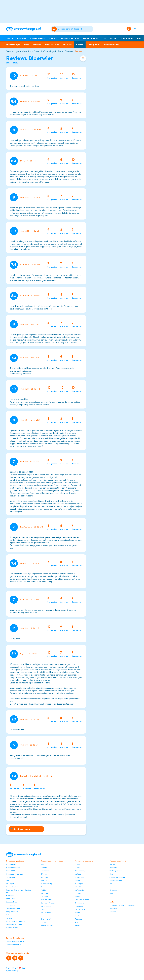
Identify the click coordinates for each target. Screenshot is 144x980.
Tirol (46, 51)
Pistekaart (68, 44)
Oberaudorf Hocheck (14, 874)
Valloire (78, 874)
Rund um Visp (11, 864)
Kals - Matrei (46, 919)
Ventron (9, 918)
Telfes (77, 925)
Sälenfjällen (80, 887)
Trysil (43, 864)
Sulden (78, 864)
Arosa (77, 922)
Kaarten (53, 38)
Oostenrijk (38, 51)
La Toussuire (80, 890)
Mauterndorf (80, 877)
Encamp (78, 893)
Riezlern (44, 867)
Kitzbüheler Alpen (13, 867)
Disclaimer (114, 908)
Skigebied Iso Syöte (14, 924)
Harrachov (45, 871)
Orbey (78, 867)
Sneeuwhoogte (13, 44)
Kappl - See (11, 899)
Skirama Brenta (12, 928)
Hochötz (44, 922)
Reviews (114, 38)
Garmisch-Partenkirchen (50, 903)
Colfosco (44, 897)
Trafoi (43, 916)
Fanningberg (11, 895)
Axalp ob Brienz (12, 912)
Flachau (78, 913)
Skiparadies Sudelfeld (15, 908)
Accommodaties (91, 38)
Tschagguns (79, 903)
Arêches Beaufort (13, 915)
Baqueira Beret (12, 902)
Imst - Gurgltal (12, 887)
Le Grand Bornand (82, 900)
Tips (104, 38)
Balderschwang (46, 884)
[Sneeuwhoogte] (27, 29)
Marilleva (44, 877)
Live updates (127, 38)
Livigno (43, 909)
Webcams (21, 38)
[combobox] (75, 29)
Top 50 (9, 38)
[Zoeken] (75, 29)
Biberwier (69, 51)
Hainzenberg (80, 909)
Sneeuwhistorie (52, 44)
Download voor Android (15, 941)
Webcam (37, 44)
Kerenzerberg (80, 871)
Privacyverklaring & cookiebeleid (122, 905)
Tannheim (44, 893)
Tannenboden (46, 906)
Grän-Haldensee (47, 913)
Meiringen (79, 884)
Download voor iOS (14, 945)
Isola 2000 (10, 871)
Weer (26, 44)
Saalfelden (79, 916)
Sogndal (44, 880)
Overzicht (27, 51)
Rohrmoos (44, 887)
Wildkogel (10, 884)
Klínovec (44, 874)
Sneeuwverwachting (70, 38)
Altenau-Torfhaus (47, 925)
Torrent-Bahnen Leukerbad (16, 921)
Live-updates (94, 44)
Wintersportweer (38, 38)
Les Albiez (79, 906)
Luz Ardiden (11, 877)
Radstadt (78, 919)
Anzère (78, 897)
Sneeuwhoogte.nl (14, 51)
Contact (113, 912)
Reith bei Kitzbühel (48, 900)
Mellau (9, 880)
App (139, 38)
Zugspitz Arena (57, 51)
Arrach (78, 880)
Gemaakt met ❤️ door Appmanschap (16, 969)
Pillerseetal (11, 905)
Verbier (43, 890)
